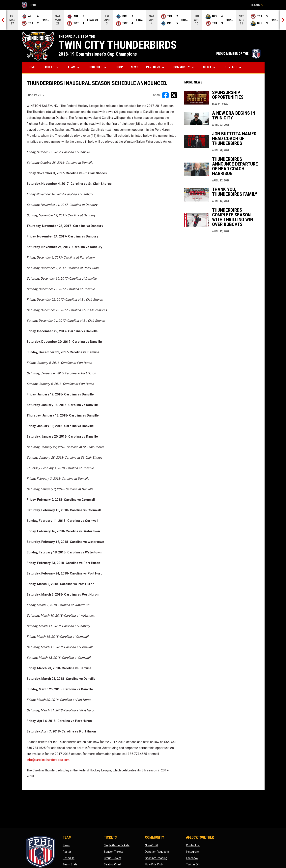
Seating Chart (113, 864)
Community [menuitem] (184, 67)
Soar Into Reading (156, 858)
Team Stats (70, 864)
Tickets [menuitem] (52, 67)
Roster (67, 852)
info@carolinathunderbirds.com (48, 760)
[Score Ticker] (143, 20)
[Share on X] (174, 95)
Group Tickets (113, 858)
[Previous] (3, 20)
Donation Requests (157, 852)
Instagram (193, 852)
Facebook (192, 858)
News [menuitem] (135, 67)
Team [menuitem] (74, 67)
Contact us (193, 845)
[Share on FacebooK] (165, 95)
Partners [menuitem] (156, 67)
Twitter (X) (193, 864)
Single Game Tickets (117, 845)
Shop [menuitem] (121, 67)
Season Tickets (114, 852)
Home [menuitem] (31, 67)
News (66, 845)
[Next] (283, 20)
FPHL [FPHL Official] (29, 5)
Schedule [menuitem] (98, 67)
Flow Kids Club (154, 864)
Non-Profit (151, 845)
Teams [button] (257, 5)
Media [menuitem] (210, 67)
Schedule (69, 858)
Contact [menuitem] (234, 67)
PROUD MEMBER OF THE (238, 54)
